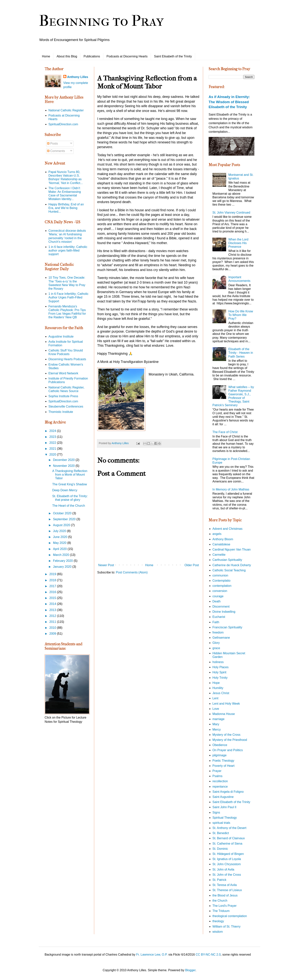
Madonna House (224, 714)
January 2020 (63, 567)
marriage (218, 719)
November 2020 (64, 466)
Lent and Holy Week (226, 704)
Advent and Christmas (227, 529)
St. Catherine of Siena (227, 844)
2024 (53, 431)
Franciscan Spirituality (227, 627)
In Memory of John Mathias (231, 489)
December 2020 (64, 460)
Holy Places (220, 667)
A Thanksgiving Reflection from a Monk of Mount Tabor (70, 475)
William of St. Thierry (226, 927)
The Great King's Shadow (70, 484)
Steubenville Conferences (66, 406)
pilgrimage (219, 755)
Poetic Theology (223, 761)
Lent (215, 698)
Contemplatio (221, 581)
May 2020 (60, 543)
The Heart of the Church (69, 506)
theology (218, 921)
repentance (220, 787)
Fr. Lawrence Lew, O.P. (152, 955)
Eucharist (219, 617)
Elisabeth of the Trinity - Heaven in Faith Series (241, 353)
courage (218, 596)
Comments (56, 151)
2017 (53, 586)
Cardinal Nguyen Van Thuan (231, 549)
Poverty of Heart (223, 766)
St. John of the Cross (227, 875)
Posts (52, 144)
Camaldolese (221, 544)
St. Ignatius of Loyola (227, 859)
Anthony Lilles (78, 77)
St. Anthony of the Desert (229, 828)
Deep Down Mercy (65, 490)
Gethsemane (221, 638)
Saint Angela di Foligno (228, 792)
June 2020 (61, 537)
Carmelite (219, 555)
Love (216, 709)
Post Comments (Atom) (132, 572)
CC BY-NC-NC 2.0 (208, 955)
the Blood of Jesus (225, 895)
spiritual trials (221, 823)
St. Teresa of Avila (225, 885)
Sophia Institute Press (63, 396)
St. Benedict (221, 833)
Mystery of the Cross (226, 735)
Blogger (190, 970)
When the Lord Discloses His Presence (238, 243)
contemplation (222, 586)
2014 (53, 604)
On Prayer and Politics (228, 750)
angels (217, 534)
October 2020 (63, 513)
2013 (53, 610)
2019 (53, 574)
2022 (53, 443)
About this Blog (67, 56)
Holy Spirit (219, 672)
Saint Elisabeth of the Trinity (173, 56)
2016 (53, 592)
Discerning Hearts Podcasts (67, 359)
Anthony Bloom (223, 539)
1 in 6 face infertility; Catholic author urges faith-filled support (68, 250)
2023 (53, 437)
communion (220, 575)
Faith (216, 622)
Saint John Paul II (224, 807)
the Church (220, 901)
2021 (53, 449)
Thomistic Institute (61, 412)
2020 (53, 455)
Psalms (217, 776)
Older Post (192, 565)
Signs (216, 812)
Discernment (221, 607)
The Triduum (221, 911)
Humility (218, 688)
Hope (216, 683)
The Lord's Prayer (225, 906)
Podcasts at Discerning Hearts (127, 56)
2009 (53, 634)
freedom (218, 632)
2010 (53, 628)
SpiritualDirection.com (63, 124)
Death (217, 601)
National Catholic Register (66, 110)
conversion (220, 591)
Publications (92, 56)
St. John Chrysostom (227, 864)
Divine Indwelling (224, 612)
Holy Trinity (220, 678)
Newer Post (106, 565)
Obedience (220, 745)
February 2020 (63, 561)
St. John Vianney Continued (231, 213)
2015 (53, 598)
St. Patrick (219, 880)
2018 (53, 580)
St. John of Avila (223, 869)
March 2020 (61, 555)
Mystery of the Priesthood (230, 740)
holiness (218, 662)
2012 (53, 616)
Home (46, 56)
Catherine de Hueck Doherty (232, 565)
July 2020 (60, 531)
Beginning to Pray (101, 21)
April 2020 (60, 549)
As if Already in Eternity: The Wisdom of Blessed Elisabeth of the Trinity (229, 102)
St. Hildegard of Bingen (228, 854)
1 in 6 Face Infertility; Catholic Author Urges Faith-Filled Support (68, 297)
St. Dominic (220, 849)
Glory (216, 643)
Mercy (217, 730)
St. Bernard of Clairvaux (229, 838)
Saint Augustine (223, 797)
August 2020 (62, 525)
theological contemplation (230, 916)
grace (216, 648)
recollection (220, 781)
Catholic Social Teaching (229, 570)
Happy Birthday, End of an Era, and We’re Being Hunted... (66, 208)
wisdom (218, 932)
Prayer (217, 771)
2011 (53, 622)
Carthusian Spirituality (227, 560)
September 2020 (65, 519)
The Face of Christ (225, 432)
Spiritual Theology (225, 818)
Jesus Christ (221, 693)
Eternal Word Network (63, 373)
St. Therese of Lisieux (227, 890)
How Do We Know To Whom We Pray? (241, 315)
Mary (216, 724)
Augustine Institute (61, 336)
